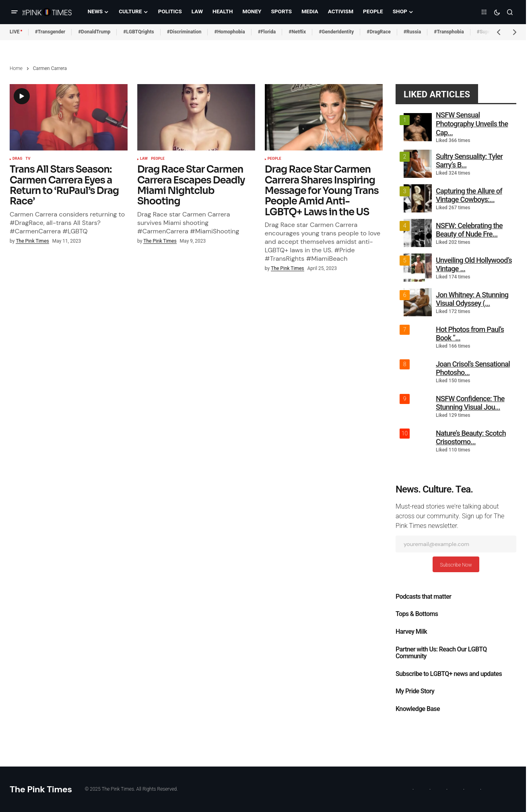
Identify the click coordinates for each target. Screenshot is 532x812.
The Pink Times (41, 789)
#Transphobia (449, 32)
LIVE (15, 32)
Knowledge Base (418, 709)
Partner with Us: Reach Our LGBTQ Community (441, 653)
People (158, 159)
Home (16, 68)
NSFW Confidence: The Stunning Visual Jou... (470, 403)
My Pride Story (415, 691)
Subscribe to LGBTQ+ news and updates (449, 674)
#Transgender (50, 32)
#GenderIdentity (336, 32)
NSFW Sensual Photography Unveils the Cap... (472, 124)
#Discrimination (184, 32)
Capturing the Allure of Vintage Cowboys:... (469, 195)
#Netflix (297, 32)
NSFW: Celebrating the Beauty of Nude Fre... (469, 230)
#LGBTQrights (138, 32)
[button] (14, 12)
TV (28, 159)
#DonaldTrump (94, 32)
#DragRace (378, 32)
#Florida (267, 32)
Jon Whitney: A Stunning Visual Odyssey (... (472, 299)
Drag (18, 159)
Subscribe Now (456, 565)
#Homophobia (229, 32)
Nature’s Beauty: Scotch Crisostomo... (471, 438)
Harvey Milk (411, 632)
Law (144, 159)
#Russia (412, 32)
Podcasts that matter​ (423, 597)
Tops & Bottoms (417, 614)
